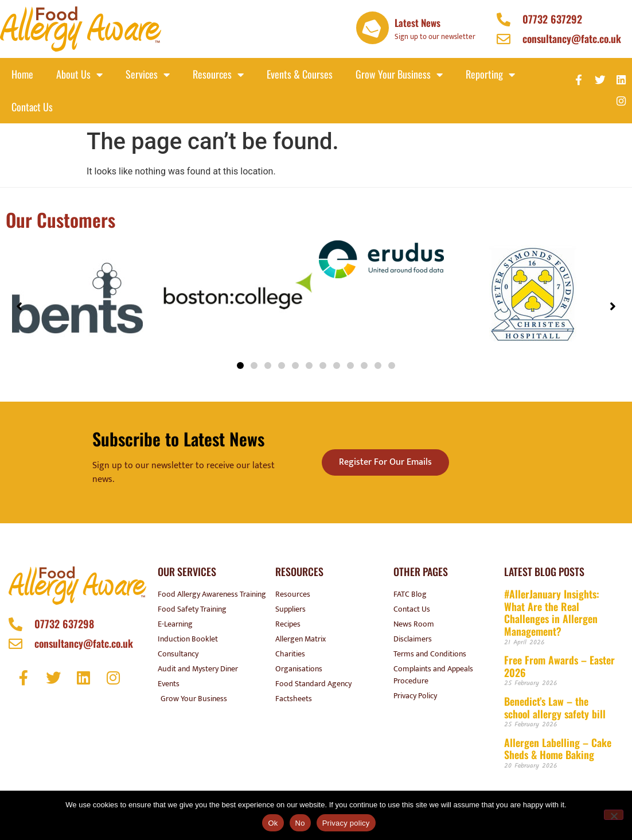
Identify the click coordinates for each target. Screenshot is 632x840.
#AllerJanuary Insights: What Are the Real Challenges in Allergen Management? (552, 612)
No (300, 823)
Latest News (418, 23)
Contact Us (32, 107)
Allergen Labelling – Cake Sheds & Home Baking (558, 749)
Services (148, 75)
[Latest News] (372, 28)
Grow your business (399, 75)
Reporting (490, 75)
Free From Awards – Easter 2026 (559, 666)
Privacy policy (346, 823)
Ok (273, 823)
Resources (218, 75)
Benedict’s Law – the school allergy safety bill (555, 707)
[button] (240, 365)
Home (22, 74)
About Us (79, 75)
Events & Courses (300, 74)
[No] (614, 815)
